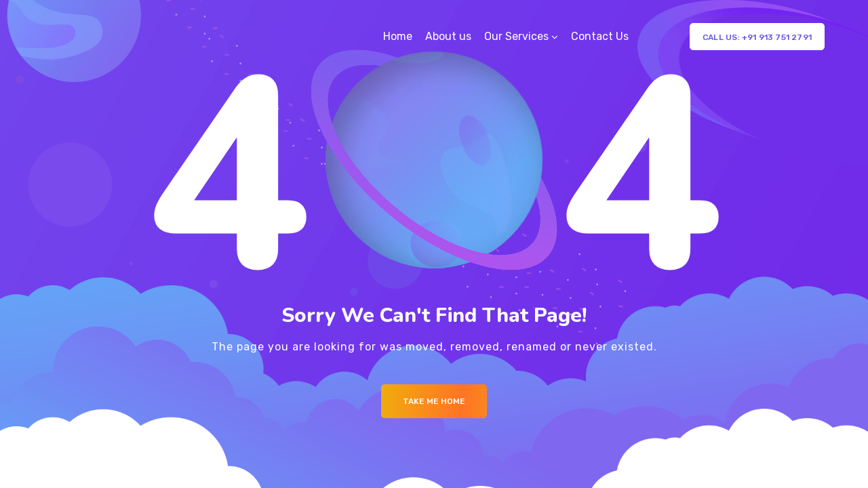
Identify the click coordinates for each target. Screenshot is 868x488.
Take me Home (434, 401)
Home (398, 36)
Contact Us (600, 36)
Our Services (516, 36)
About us (448, 36)
